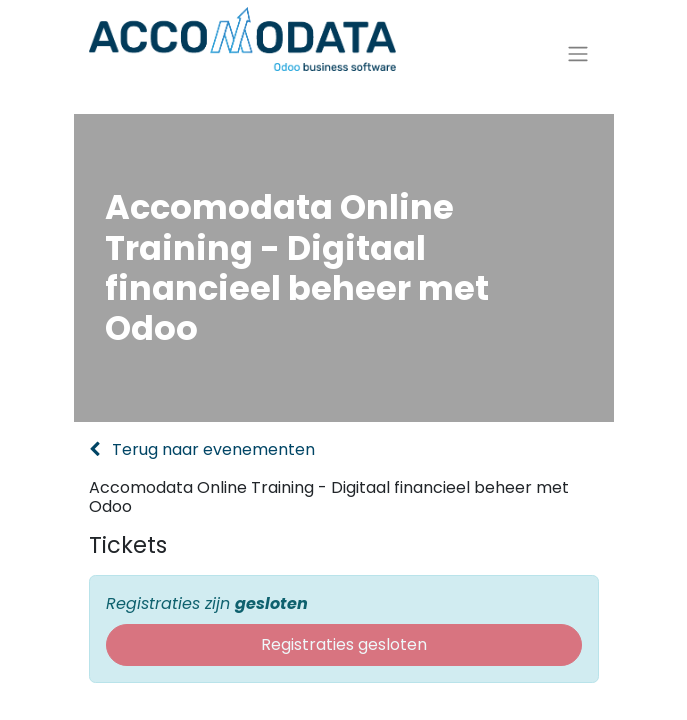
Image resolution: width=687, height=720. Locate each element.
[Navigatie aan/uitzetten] (578, 62)
